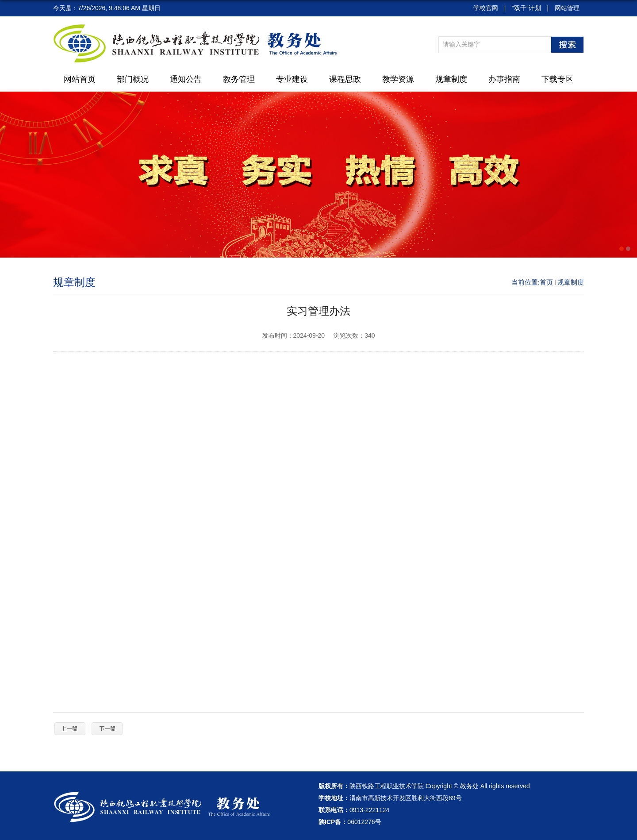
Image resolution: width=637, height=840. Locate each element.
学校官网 (486, 8)
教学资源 (398, 79)
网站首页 (80, 79)
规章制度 (451, 79)
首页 (546, 282)
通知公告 (186, 79)
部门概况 (133, 79)
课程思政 (345, 79)
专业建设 (292, 79)
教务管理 (239, 79)
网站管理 (567, 8)
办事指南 (504, 79)
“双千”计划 (526, 8)
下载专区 (557, 79)
